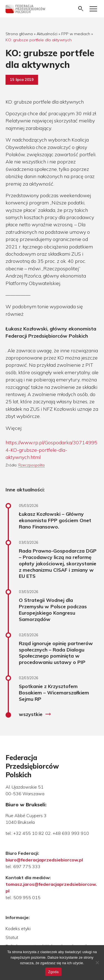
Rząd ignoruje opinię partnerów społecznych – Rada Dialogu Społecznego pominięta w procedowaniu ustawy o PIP (56, 653)
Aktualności (47, 34)
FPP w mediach (76, 34)
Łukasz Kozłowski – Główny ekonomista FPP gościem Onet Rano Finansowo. (55, 520)
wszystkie (35, 714)
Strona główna (19, 34)
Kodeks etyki (18, 928)
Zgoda (53, 972)
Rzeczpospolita (31, 465)
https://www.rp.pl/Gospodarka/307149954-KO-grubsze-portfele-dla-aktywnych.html (51, 450)
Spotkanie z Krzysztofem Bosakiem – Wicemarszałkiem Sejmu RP (54, 692)
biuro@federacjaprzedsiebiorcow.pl (44, 860)
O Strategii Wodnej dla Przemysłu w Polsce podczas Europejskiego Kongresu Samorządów (53, 610)
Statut (12, 937)
